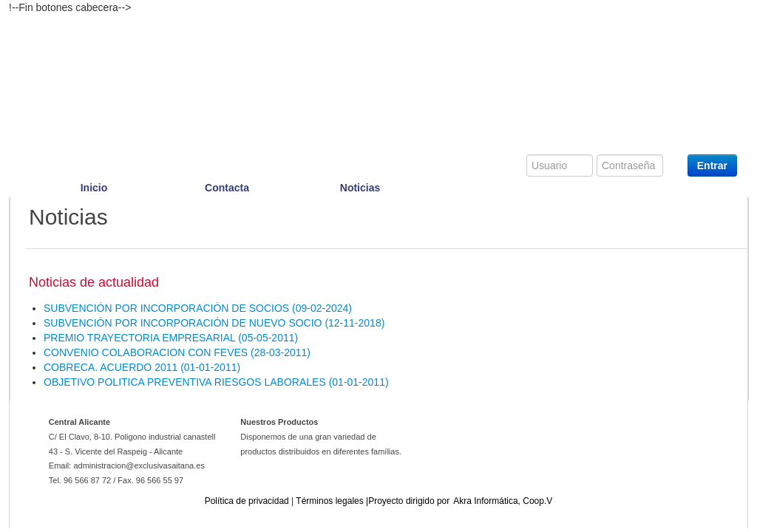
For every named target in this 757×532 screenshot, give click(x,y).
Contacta (227, 188)
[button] (198, 308)
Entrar (712, 166)
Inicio (94, 188)
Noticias (360, 188)
